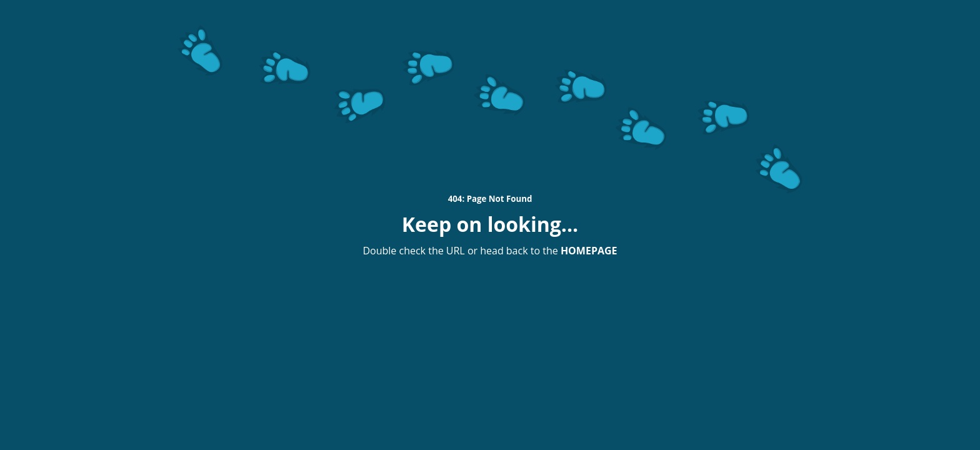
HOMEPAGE (589, 251)
